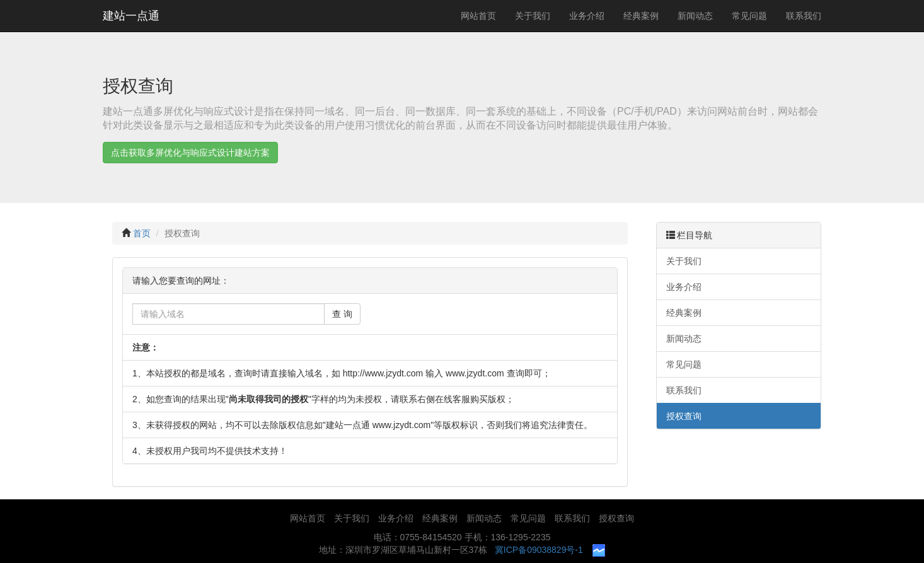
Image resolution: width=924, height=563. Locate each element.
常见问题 (749, 16)
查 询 (342, 314)
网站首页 (478, 16)
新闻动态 (695, 16)
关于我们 (533, 16)
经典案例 (641, 16)
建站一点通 (131, 16)
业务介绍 (587, 16)
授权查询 (182, 233)
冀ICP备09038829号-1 (539, 550)
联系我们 (804, 16)
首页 (142, 233)
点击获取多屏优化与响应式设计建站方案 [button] (190, 153)
